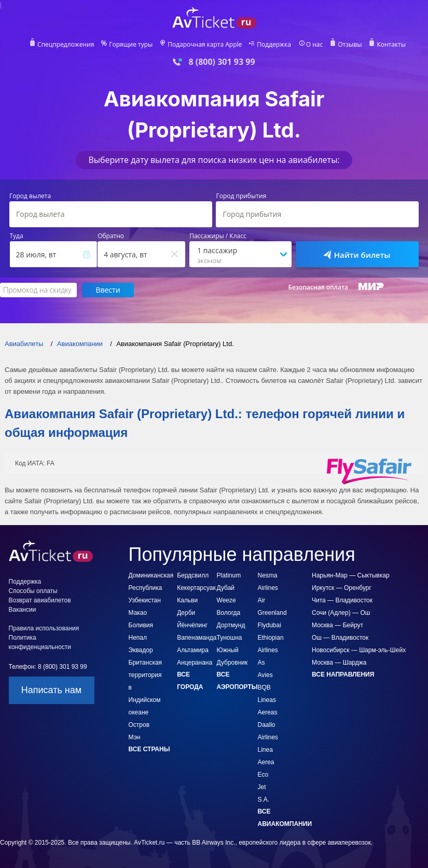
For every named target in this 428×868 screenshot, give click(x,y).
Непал (138, 638)
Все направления (343, 674)
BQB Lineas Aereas (268, 700)
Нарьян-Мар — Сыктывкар (351, 575)
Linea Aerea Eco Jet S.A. (266, 775)
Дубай (226, 588)
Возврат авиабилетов (40, 600)
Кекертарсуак (196, 588)
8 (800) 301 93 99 (222, 62)
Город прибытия (241, 196)
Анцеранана (195, 663)
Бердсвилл (193, 575)
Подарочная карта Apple (205, 45)
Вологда (229, 613)
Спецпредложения (66, 45)
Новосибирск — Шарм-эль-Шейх (359, 650)
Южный (228, 650)
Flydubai (270, 625)
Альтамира (193, 650)
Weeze (226, 600)
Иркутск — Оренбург (342, 588)
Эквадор (141, 650)
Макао (138, 613)
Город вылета (30, 196)
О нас (314, 45)
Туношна (230, 638)
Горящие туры (131, 45)
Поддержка (274, 45)
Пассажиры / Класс (218, 236)
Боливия (141, 625)
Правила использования (44, 628)
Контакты (391, 45)
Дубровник (232, 663)
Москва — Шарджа (339, 663)
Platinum (229, 575)
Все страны (149, 749)
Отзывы (350, 45)
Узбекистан (145, 600)
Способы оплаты (33, 591)
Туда (17, 236)
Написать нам (51, 690)
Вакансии (23, 610)
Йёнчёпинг (192, 625)
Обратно (111, 236)
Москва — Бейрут (337, 625)
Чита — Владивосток (342, 600)
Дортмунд (231, 625)
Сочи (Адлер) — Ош (341, 613)
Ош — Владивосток (340, 638)
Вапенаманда (197, 638)
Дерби (186, 613)
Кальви (187, 600)
